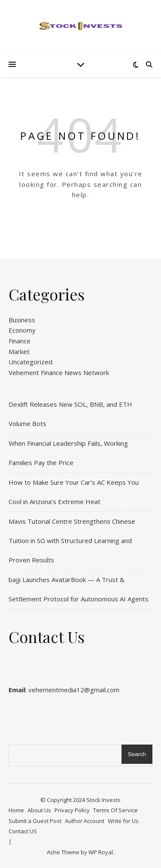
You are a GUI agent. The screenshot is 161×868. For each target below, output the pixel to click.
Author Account (85, 821)
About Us (39, 810)
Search (137, 754)
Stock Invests (103, 800)
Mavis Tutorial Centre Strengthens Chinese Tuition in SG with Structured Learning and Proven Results (72, 541)
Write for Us (123, 821)
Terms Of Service (115, 810)
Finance (20, 341)
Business (22, 320)
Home (16, 810)
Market (19, 351)
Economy (22, 330)
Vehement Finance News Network (59, 372)
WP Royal (101, 852)
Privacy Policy (72, 810)
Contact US (23, 831)
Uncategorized (30, 362)
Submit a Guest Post (35, 821)
